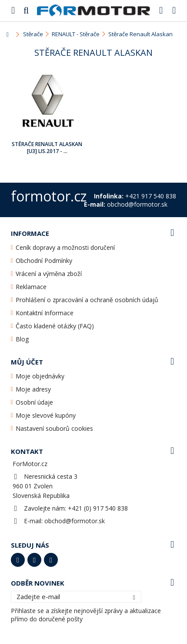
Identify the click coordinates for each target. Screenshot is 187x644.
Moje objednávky (40, 376)
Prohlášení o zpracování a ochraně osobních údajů (87, 300)
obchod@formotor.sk (75, 521)
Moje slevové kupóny (46, 415)
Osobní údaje (34, 402)
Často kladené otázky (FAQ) (55, 326)
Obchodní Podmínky (44, 261)
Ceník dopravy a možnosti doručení (65, 247)
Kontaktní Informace (45, 313)
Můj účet (27, 362)
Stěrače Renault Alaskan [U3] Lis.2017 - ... (47, 148)
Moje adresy (33, 389)
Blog (22, 339)
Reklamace (31, 287)
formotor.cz (49, 196)
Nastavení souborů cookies (54, 428)
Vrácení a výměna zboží (49, 274)
